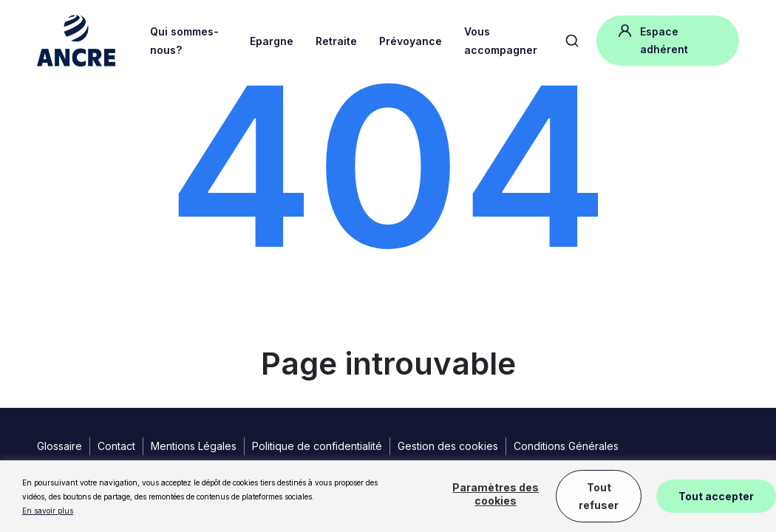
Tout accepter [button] (716, 496)
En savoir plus (48, 511)
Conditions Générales (566, 446)
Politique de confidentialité (317, 446)
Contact (116, 446)
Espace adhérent (653, 39)
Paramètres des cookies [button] (496, 494)
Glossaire (59, 446)
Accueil (53, 96)
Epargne (272, 41)
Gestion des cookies (448, 446)
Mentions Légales (194, 446)
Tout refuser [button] (599, 496)
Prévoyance (411, 41)
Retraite (336, 41)
